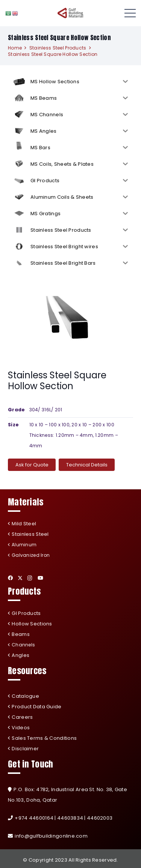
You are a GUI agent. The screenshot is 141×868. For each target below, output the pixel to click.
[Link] (71, 13)
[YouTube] (40, 578)
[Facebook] (10, 578)
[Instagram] (30, 578)
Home (15, 48)
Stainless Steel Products (58, 48)
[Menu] (130, 13)
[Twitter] (20, 578)
